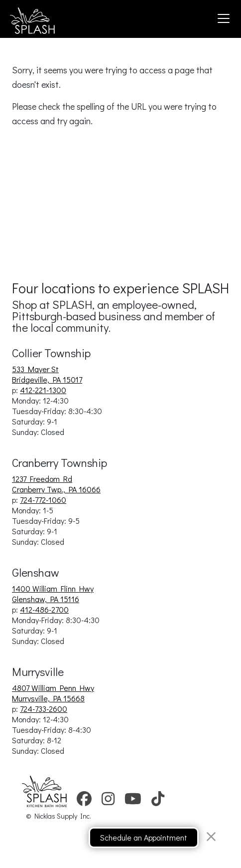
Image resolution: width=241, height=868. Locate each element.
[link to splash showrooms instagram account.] (108, 802)
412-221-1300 (43, 390)
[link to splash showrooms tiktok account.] (158, 802)
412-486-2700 (44, 609)
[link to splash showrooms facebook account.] (84, 802)
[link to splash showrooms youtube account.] (133, 802)
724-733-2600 (44, 709)
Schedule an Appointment (144, 837)
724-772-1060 (43, 500)
